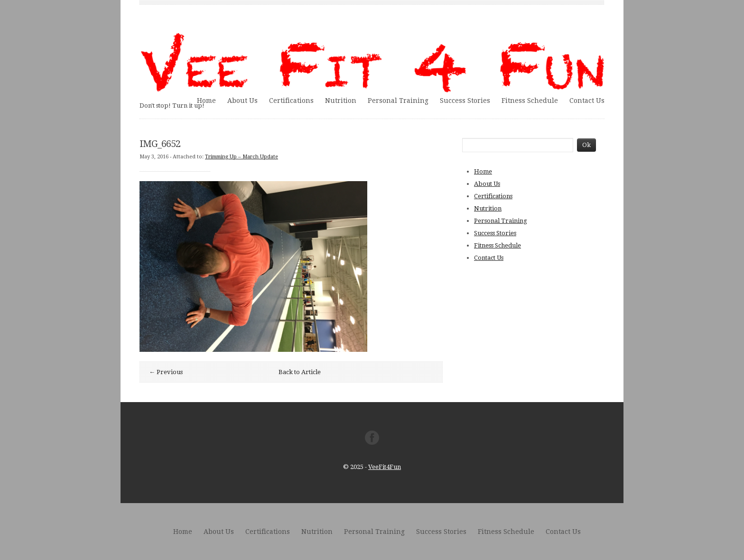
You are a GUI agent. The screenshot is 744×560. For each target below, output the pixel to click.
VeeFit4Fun (385, 467)
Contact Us (587, 101)
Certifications (291, 101)
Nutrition (341, 101)
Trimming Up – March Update (242, 157)
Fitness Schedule (530, 101)
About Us (242, 101)
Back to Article (300, 372)
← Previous (166, 372)
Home (206, 101)
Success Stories (465, 101)
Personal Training (398, 101)
